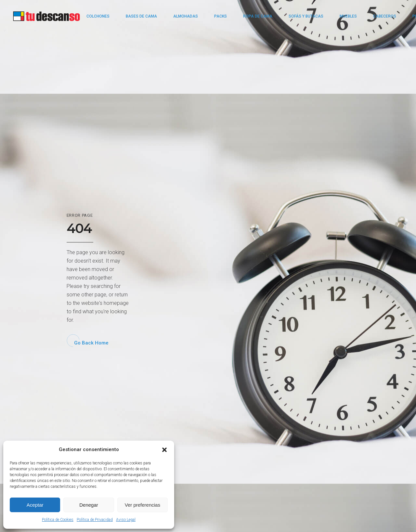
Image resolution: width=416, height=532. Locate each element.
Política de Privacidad (95, 520)
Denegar (89, 505)
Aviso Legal (126, 520)
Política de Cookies (58, 520)
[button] (164, 450)
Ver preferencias (143, 505)
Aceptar (35, 505)
